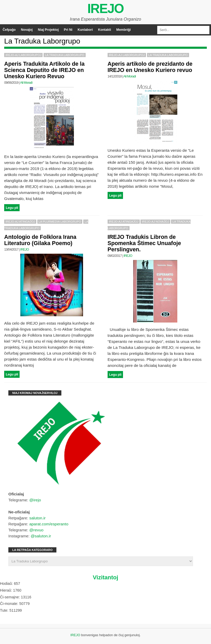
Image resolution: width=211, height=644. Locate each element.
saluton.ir (37, 518)
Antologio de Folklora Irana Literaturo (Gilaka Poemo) (40, 240)
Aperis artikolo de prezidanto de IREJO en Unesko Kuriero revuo (150, 67)
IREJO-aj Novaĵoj (155, 222)
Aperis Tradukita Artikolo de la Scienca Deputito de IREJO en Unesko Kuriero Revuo (44, 70)
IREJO (106, 9)
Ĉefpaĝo (9, 30)
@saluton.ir (41, 536)
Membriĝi (123, 30)
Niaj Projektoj (48, 30)
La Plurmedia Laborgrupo (60, 222)
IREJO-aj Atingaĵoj (20, 222)
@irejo (35, 500)
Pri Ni (68, 30)
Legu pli (12, 208)
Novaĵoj (27, 30)
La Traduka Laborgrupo (65, 55)
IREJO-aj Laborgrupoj (23, 55)
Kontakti (104, 30)
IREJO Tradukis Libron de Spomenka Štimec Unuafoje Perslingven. (144, 243)
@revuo (36, 530)
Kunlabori (85, 30)
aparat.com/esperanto (49, 524)
